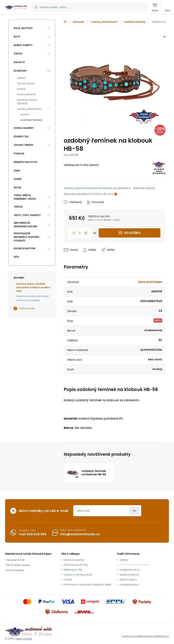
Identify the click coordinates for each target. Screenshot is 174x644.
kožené (21, 89)
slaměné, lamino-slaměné (28, 102)
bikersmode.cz (128, 580)
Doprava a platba (74, 560)
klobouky (79, 22)
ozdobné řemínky (135, 22)
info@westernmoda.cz (80, 534)
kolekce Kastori (25, 248)
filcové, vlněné (26, 83)
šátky (18, 188)
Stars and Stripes (150, 282)
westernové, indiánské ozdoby (25, 225)
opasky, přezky (24, 145)
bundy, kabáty (23, 45)
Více (111, 194)
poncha (19, 154)
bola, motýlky (23, 28)
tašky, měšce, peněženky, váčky (25, 197)
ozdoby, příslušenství (104, 22)
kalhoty (19, 62)
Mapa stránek (24, 639)
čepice (18, 54)
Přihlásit (134, 511)
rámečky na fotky (26, 162)
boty (17, 37)
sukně (18, 179)
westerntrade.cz (129, 575)
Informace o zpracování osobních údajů (87, 585)
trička (18, 207)
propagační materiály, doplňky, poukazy (27, 237)
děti (16, 257)
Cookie (68, 580)
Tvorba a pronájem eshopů (137, 636)
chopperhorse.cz (130, 570)
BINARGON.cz (161, 636)
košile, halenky (24, 128)
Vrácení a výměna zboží (78, 575)
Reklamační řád (73, 570)
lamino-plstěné (26, 94)
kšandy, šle (21, 136)
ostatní (25, 114)
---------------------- (135, 565)
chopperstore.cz (129, 585)
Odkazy (124, 560)
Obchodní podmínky (76, 565)
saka (17, 171)
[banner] (16, 7)
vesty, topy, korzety (27, 215)
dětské (21, 78)
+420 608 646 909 (32, 534)
